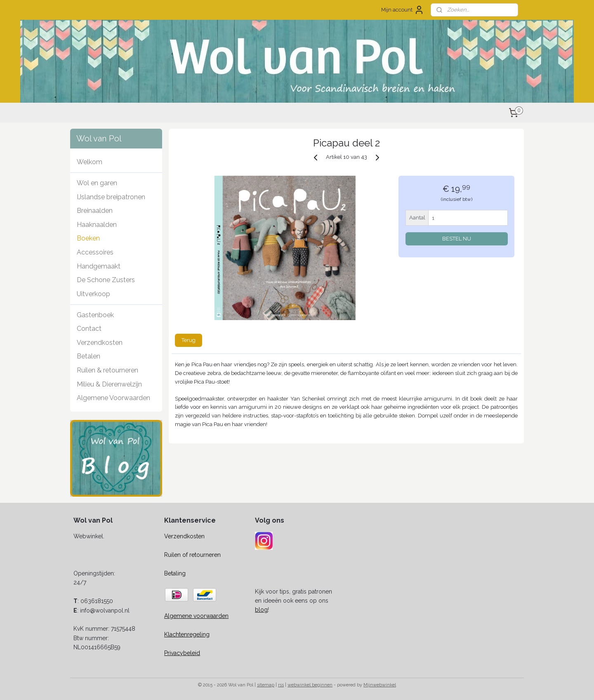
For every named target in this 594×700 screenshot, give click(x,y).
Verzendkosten (100, 343)
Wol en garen (97, 183)
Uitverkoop (93, 294)
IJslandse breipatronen (111, 197)
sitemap (266, 685)
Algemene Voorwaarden (113, 398)
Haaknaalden (97, 225)
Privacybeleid (182, 653)
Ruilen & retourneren (107, 370)
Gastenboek (95, 315)
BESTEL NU (457, 239)
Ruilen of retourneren (192, 555)
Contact (89, 329)
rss (281, 685)
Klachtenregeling (187, 634)
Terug (189, 340)
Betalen (88, 356)
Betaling (175, 573)
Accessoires (95, 252)
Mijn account (403, 10)
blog (261, 610)
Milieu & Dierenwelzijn (109, 384)
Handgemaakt (99, 266)
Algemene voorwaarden (196, 616)
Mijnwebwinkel (380, 685)
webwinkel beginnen (310, 685)
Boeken (88, 238)
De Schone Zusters (106, 280)
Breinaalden (95, 211)
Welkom (90, 162)
